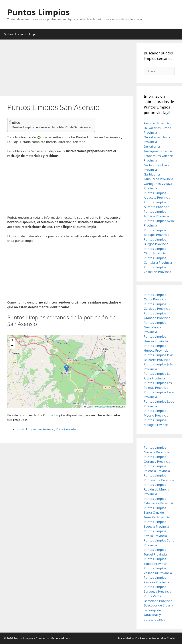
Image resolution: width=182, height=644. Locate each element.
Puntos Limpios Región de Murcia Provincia (156, 489)
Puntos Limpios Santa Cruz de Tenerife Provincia (157, 513)
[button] (67, 368)
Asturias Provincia (157, 123)
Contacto (173, 638)
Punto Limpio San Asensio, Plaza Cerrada (46, 429)
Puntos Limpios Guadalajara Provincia (155, 327)
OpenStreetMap (105, 407)
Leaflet (89, 407)
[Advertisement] (66, 69)
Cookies (140, 638)
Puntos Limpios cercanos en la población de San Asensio (52, 127)
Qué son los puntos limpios (21, 34)
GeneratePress (60, 638)
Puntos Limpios (39, 12)
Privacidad (124, 638)
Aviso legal (156, 638)
